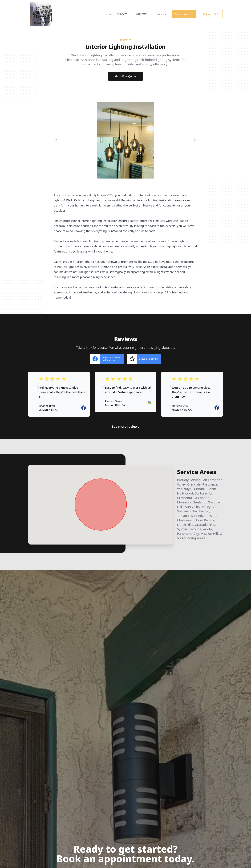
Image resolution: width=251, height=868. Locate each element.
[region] (125, 140)
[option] (125, 140)
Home (109, 14)
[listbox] (125, 140)
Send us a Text (184, 14)
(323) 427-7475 (210, 14)
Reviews (161, 14)
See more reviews (125, 426)
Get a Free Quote (125, 76)
